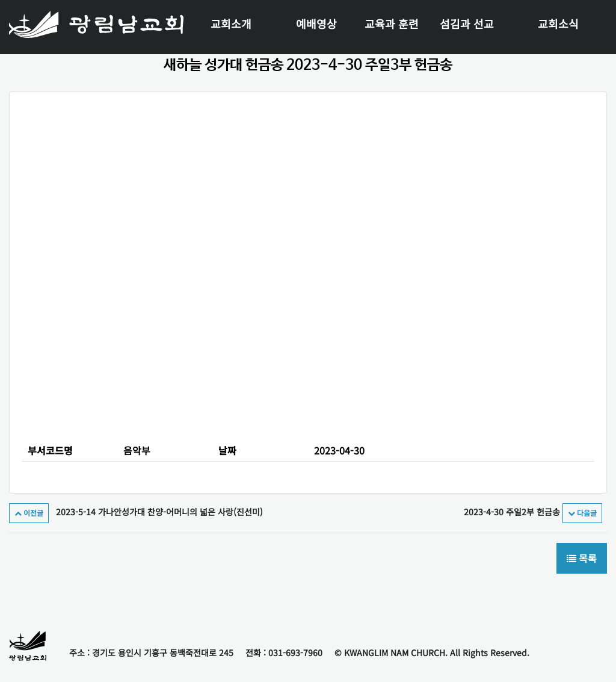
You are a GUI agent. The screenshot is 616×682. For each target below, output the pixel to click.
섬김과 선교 (467, 23)
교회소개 (231, 23)
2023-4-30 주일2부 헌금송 (533, 512)
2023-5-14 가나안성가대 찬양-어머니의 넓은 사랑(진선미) (136, 512)
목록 (582, 558)
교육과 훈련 (392, 23)
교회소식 (558, 23)
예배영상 (316, 23)
